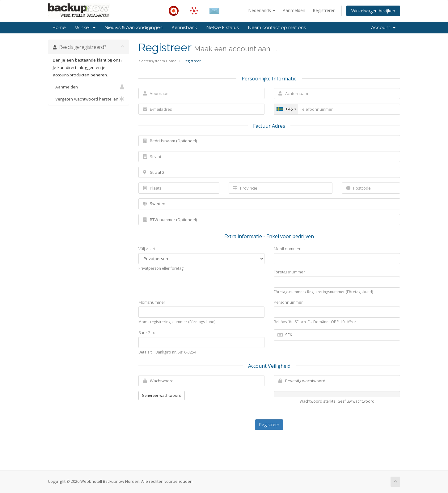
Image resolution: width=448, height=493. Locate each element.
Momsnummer (152, 302)
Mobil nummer (287, 249)
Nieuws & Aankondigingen (134, 28)
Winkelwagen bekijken (373, 11)
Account (383, 28)
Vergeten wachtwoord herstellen (89, 99)
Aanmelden (294, 10)
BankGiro (147, 332)
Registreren (324, 10)
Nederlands (262, 10)
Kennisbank (184, 28)
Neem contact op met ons (277, 28)
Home (59, 28)
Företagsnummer (289, 272)
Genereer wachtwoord (162, 395)
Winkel (85, 28)
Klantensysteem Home (157, 61)
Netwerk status (223, 28)
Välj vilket (147, 249)
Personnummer (288, 302)
